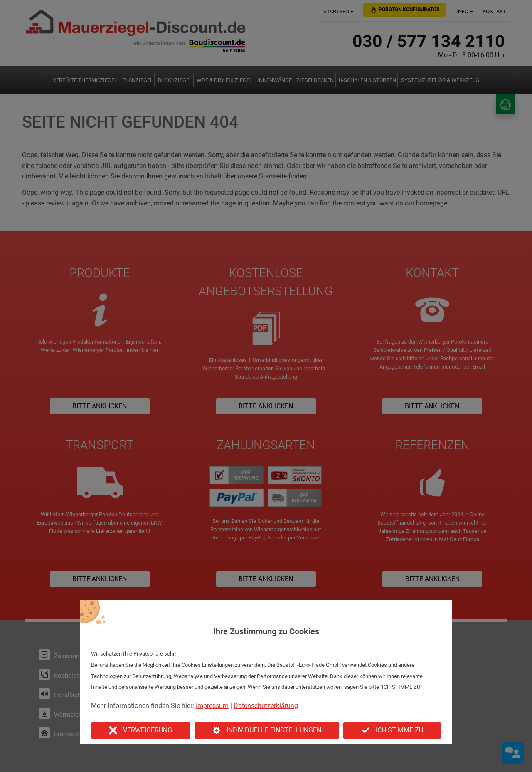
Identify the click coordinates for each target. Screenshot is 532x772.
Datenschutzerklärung (266, 706)
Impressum (212, 706)
